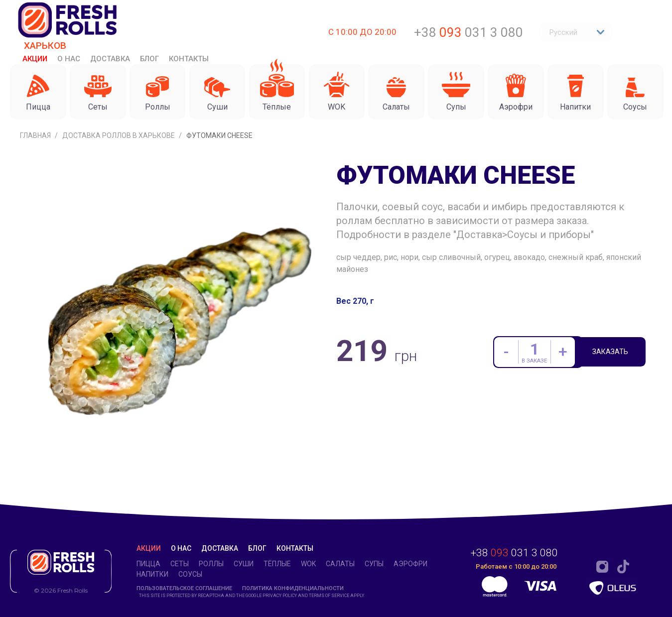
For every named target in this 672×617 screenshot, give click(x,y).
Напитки (152, 574)
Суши (244, 564)
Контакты (189, 59)
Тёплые (277, 564)
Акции (35, 59)
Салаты (340, 564)
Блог (149, 59)
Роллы (211, 564)
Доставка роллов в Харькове (119, 135)
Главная (36, 135)
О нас (69, 59)
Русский (577, 32)
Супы (374, 564)
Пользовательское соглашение (184, 588)
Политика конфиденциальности (293, 588)
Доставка (110, 59)
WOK (308, 564)
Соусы (190, 574)
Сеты (180, 564)
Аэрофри (410, 564)
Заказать (615, 353)
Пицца (148, 564)
